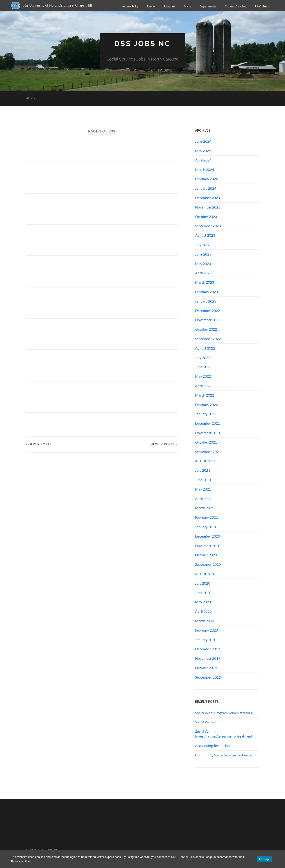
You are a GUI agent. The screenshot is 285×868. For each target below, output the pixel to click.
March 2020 (205, 621)
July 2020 (203, 583)
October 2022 (206, 329)
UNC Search (263, 6)
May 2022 (203, 376)
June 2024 (203, 141)
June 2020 (203, 593)
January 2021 (206, 527)
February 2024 (206, 179)
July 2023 (203, 245)
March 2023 (205, 282)
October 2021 (206, 442)
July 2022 (203, 358)
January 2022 (206, 414)
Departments (208, 6)
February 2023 (206, 292)
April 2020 (203, 611)
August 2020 (205, 574)
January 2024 (206, 188)
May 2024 (203, 151)
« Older (39, 444)
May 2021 (203, 489)
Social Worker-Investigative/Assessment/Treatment (224, 734)
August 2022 (205, 348)
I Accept (264, 859)
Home (31, 98)
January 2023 (206, 301)
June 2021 (203, 480)
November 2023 (208, 207)
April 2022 (203, 386)
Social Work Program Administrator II (224, 713)
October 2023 (206, 216)
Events (151, 6)
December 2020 (207, 536)
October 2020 (206, 555)
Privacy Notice (20, 861)
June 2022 (203, 367)
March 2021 (205, 508)
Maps (187, 6)
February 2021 (206, 517)
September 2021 (208, 452)
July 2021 (203, 470)
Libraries (170, 6)
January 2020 (206, 640)
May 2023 (203, 264)
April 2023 (203, 273)
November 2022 (208, 320)
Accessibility (130, 6)
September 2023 (208, 226)
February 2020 (206, 630)
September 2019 (208, 677)
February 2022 (206, 405)
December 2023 (207, 198)
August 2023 (205, 235)
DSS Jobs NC (142, 44)
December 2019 (207, 649)
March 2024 (205, 169)
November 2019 (208, 658)
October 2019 (206, 668)
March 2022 (205, 395)
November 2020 (208, 546)
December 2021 (207, 423)
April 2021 (203, 499)
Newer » (164, 444)
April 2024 (203, 160)
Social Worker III (208, 722)
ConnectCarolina (236, 6)
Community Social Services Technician (224, 755)
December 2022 (207, 311)
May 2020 (203, 602)
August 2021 (205, 461)
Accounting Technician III (214, 746)
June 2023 (203, 254)
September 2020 (208, 564)
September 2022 (208, 339)
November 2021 (208, 433)
